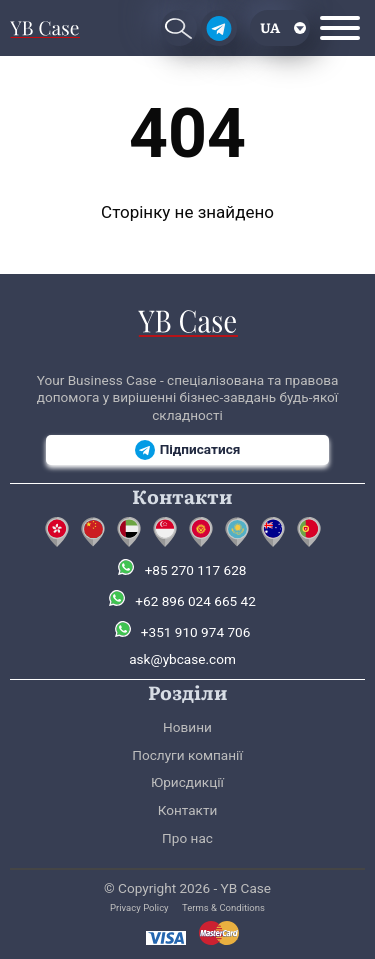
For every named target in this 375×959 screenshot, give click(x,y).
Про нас (187, 838)
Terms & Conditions (223, 907)
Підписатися (188, 450)
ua (270, 27)
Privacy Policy (139, 907)
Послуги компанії (187, 755)
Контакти (188, 810)
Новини (187, 727)
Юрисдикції (187, 782)
